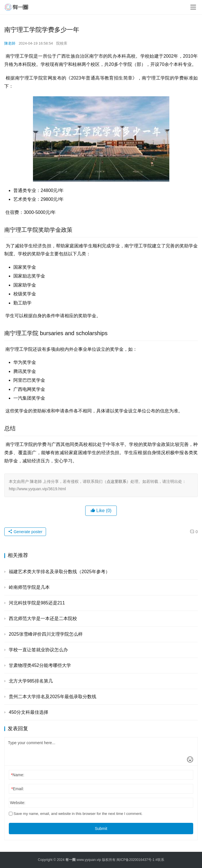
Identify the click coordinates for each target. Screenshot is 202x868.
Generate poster (25, 532)
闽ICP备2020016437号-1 (135, 860)
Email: (18, 789)
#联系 (160, 860)
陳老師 (10, 43)
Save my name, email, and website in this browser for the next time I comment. (76, 814)
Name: (18, 775)
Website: (18, 803)
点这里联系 (116, 481)
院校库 (62, 43)
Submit (101, 829)
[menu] (193, 7)
